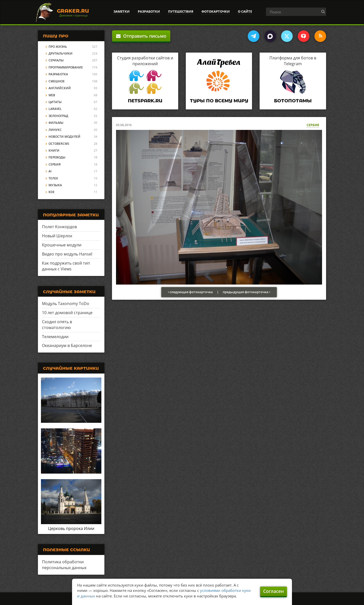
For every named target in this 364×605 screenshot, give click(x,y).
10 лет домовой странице (67, 313)
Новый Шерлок (57, 236)
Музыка (55, 185)
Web (52, 95)
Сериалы (56, 60)
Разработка (58, 74)
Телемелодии (55, 337)
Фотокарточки (216, 11)
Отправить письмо (141, 36)
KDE (52, 192)
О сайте (245, 11)
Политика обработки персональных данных (64, 565)
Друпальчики (61, 53)
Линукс (55, 130)
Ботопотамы (293, 101)
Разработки (149, 11)
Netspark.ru (145, 101)
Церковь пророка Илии (71, 528)
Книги (54, 150)
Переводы (57, 157)
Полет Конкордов (59, 227)
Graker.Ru (73, 11)
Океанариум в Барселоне (67, 345)
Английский (60, 88)
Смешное (57, 81)
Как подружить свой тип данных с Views (66, 266)
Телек (53, 178)
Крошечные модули (62, 245)
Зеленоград (58, 116)
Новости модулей (64, 137)
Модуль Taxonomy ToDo (66, 304)
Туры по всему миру (219, 101)
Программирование (66, 67)
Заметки (122, 11)
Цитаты (55, 102)
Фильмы (56, 123)
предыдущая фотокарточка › (246, 292)
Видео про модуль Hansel (67, 254)
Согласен (274, 591)
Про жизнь (58, 47)
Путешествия (181, 11)
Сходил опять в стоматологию (57, 325)
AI (50, 171)
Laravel (55, 109)
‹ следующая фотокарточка (190, 292)
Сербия (313, 125)
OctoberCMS (59, 144)
